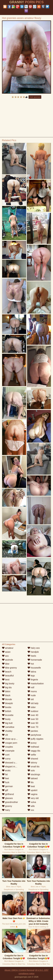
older (32, 707)
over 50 (33, 719)
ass (5, 656)
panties (33, 731)
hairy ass (34, 648)
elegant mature (11, 767)
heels (32, 656)
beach (7, 672)
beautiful (8, 676)
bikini (6, 691)
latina (32, 672)
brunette (8, 715)
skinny (32, 763)
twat (31, 786)
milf (31, 687)
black (6, 695)
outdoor (33, 711)
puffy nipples (35, 739)
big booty (8, 684)
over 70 (33, 727)
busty (6, 719)
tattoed (33, 778)
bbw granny (9, 668)
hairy (6, 810)
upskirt (33, 790)
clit (5, 735)
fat (5, 774)
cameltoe (8, 727)
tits (31, 782)
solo (31, 771)
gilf (5, 790)
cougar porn (10, 743)
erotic (6, 771)
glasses (7, 798)
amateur (8, 648)
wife (31, 806)
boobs (7, 707)
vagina (33, 794)
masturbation (36, 684)
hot (31, 664)
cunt (6, 755)
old (31, 699)
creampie (8, 751)
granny (7, 806)
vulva (32, 802)
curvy (6, 759)
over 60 (33, 723)
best (6, 680)
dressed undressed (13, 763)
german (7, 786)
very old (33, 798)
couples (7, 747)
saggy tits (34, 751)
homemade (35, 660)
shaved (33, 759)
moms (32, 691)
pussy (32, 743)
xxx (31, 810)
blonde (7, 699)
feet (5, 778)
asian (6, 652)
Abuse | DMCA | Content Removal (19, 970)
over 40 (33, 715)
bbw (6, 664)
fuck (6, 782)
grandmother (10, 802)
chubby (7, 731)
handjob (33, 652)
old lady (33, 703)
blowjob (7, 703)
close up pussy (11, 739)
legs (31, 676)
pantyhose (34, 735)
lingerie (33, 680)
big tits (7, 687)
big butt (7, 723)
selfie (32, 755)
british (7, 711)
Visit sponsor (35, 97)
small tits (34, 767)
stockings (34, 774)
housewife (34, 668)
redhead (33, 747)
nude (32, 695)
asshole (7, 660)
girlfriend (8, 794)
